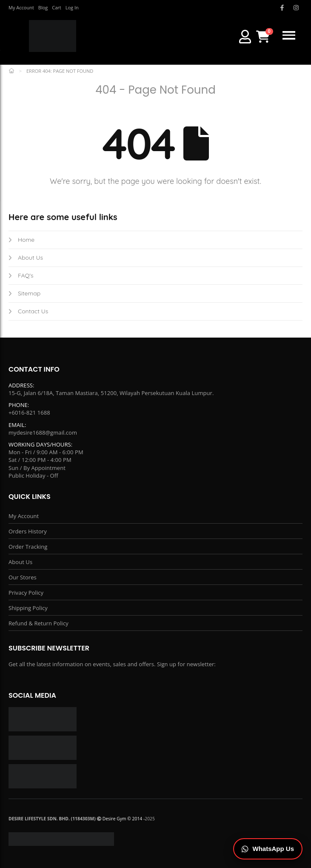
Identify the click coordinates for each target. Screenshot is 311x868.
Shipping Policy (28, 608)
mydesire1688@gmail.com (43, 433)
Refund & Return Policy (39, 623)
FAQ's (21, 275)
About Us (26, 258)
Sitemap (24, 293)
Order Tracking (28, 547)
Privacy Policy (26, 593)
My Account (24, 516)
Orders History (28, 531)
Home (21, 240)
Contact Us (28, 311)
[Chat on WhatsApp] (268, 849)
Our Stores (23, 577)
